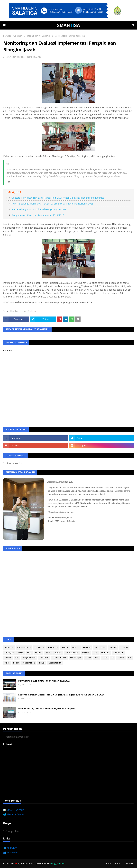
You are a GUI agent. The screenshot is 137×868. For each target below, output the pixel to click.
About (117, 863)
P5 (96, 648)
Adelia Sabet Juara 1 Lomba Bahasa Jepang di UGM (39, 209)
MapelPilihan (29, 663)
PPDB (21, 653)
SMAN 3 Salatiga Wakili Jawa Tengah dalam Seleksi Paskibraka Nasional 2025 (52, 204)
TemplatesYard (28, 863)
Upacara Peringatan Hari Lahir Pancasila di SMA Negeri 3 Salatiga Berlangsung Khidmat (58, 198)
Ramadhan (118, 653)
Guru (103, 648)
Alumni (8, 658)
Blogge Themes (58, 863)
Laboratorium (55, 663)
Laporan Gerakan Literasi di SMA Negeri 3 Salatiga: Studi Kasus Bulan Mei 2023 (61, 695)
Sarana (58, 653)
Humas (65, 648)
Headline (14, 311)
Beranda (7, 36)
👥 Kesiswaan (11, 852)
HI (113, 658)
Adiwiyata (9, 653)
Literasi (76, 648)
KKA (97, 658)
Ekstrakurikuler (59, 658)
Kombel (124, 648)
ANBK (48, 653)
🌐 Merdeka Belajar (14, 814)
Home (108, 863)
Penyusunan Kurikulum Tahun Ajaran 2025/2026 (44, 681)
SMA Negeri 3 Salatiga (16, 57)
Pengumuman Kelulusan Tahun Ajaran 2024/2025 (38, 215)
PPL (17, 658)
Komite (121, 658)
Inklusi (42, 663)
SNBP (105, 658)
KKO (29, 653)
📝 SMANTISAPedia (14, 810)
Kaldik (16, 663)
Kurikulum (18, 36)
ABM (7, 663)
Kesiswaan (53, 648)
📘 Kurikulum (10, 848)
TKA (95, 653)
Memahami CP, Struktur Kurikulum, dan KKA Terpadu (47, 709)
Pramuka (105, 653)
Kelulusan (44, 658)
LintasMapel (76, 658)
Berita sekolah (24, 648)
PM (130, 658)
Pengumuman (29, 658)
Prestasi (87, 648)
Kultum (38, 653)
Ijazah (23, 311)
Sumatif (113, 648)
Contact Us (129, 863)
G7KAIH (86, 653)
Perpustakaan (72, 653)
